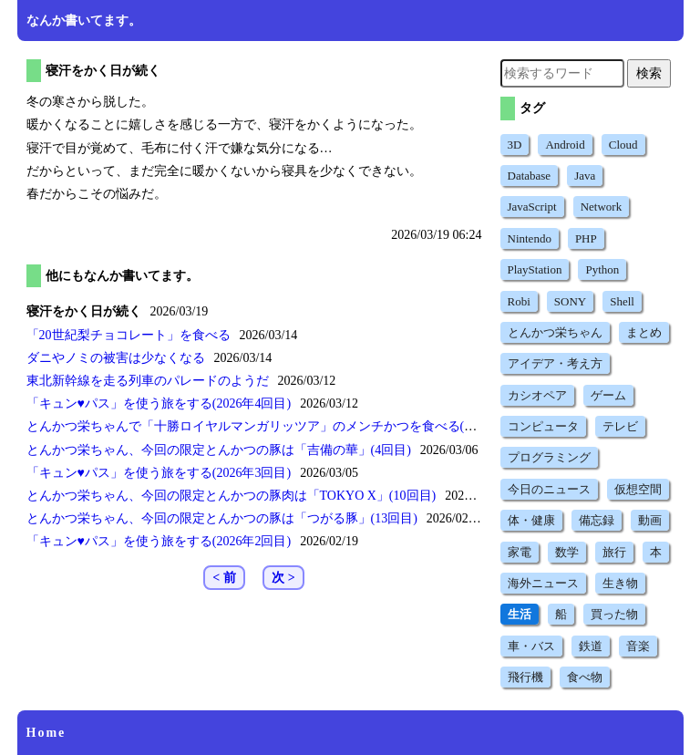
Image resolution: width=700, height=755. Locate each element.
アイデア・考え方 (555, 363)
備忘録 (597, 520)
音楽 (638, 646)
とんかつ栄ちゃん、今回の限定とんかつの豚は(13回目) (222, 518)
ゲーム (608, 395)
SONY (570, 301)
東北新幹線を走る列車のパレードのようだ (148, 381)
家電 (520, 552)
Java (585, 176)
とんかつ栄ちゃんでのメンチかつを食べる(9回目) (263, 426)
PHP (586, 238)
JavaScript (532, 207)
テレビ (620, 426)
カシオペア (537, 395)
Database (530, 176)
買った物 (614, 614)
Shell (622, 301)
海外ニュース (543, 583)
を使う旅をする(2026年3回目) (159, 473)
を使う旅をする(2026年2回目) (159, 541)
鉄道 (591, 646)
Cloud (623, 145)
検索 (649, 73)
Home (46, 733)
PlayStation (535, 269)
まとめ (644, 332)
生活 (520, 614)
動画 (650, 520)
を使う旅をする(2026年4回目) (159, 403)
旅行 (614, 552)
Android (565, 145)
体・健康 (531, 520)
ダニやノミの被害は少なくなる (116, 358)
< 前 (224, 578)
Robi (519, 301)
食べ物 (585, 677)
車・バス (531, 646)
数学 (567, 552)
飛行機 (525, 677)
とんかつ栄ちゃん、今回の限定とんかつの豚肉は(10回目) (232, 496)
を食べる (129, 335)
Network (602, 207)
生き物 (620, 583)
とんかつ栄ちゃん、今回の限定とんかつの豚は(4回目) (219, 450)
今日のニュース (549, 489)
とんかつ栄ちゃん (555, 332)
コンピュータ (543, 426)
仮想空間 (638, 489)
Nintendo (530, 238)
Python (602, 269)
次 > (283, 578)
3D (515, 145)
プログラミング (549, 457)
